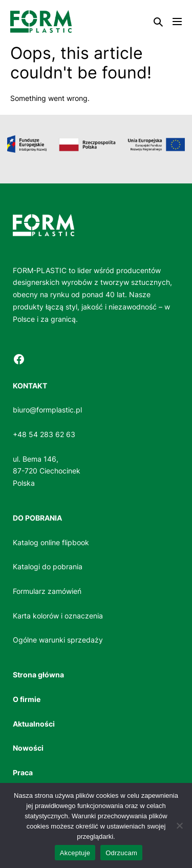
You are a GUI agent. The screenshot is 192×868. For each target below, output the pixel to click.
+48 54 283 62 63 (44, 434)
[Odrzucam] (179, 825)
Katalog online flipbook (51, 542)
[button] (158, 22)
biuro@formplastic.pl (47, 410)
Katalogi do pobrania (48, 566)
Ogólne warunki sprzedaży (58, 640)
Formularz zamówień (47, 591)
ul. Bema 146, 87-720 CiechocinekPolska (47, 471)
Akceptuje (75, 853)
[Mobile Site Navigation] (177, 22)
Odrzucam (121, 853)
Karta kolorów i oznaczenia (58, 616)
